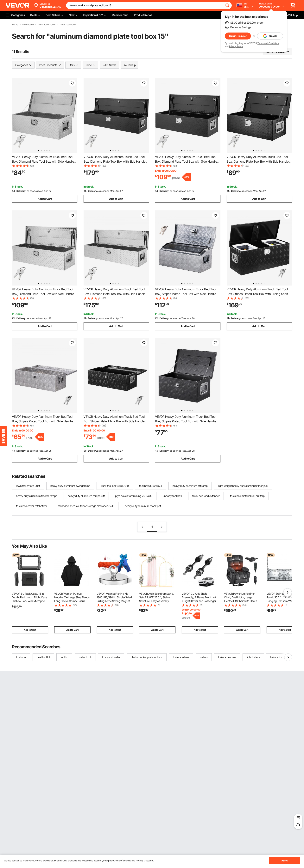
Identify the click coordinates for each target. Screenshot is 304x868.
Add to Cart (45, 199)
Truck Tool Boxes (68, 25)
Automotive (28, 25)
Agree (285, 861)
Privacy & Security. (145, 861)
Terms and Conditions (268, 43)
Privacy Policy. (236, 46)
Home (15, 25)
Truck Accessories (47, 25)
